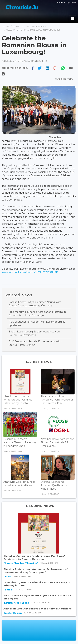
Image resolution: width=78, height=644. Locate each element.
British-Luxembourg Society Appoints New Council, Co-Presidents (34, 333)
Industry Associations (16, 603)
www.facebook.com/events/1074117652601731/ (30, 272)
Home (6, 26)
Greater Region (13, 613)
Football (8, 590)
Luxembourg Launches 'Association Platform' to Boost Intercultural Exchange (38, 314)
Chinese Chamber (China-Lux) (21, 563)
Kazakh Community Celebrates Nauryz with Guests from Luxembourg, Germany (35, 304)
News (16, 26)
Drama (7, 577)
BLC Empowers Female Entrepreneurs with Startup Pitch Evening (35, 343)
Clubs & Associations (34, 26)
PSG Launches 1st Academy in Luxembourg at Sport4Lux (37, 323)
